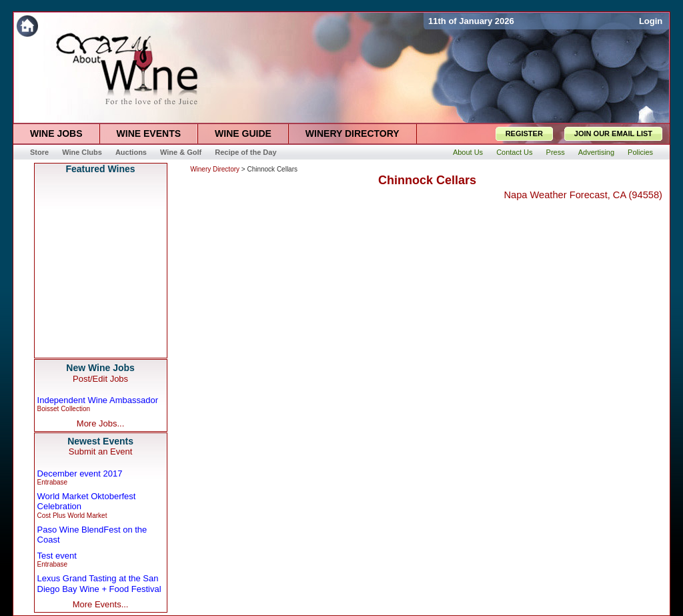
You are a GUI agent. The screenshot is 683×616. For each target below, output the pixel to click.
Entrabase (53, 482)
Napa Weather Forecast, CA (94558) (583, 195)
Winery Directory (215, 169)
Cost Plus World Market (72, 516)
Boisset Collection (64, 409)
